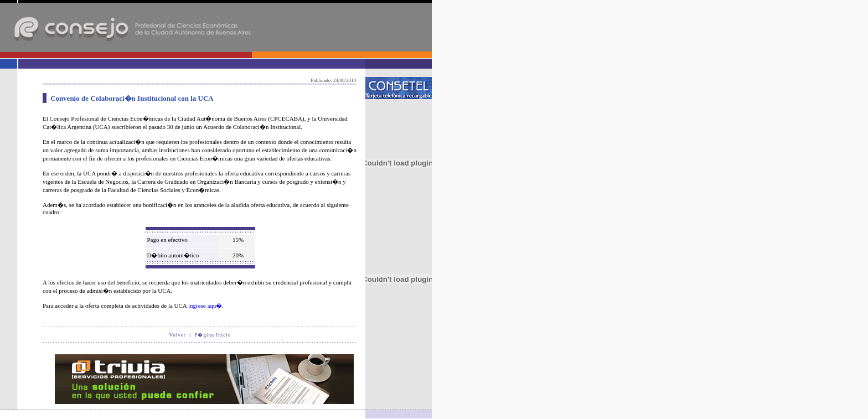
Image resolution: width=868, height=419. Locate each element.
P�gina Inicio (213, 335)
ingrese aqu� (205, 306)
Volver (178, 335)
